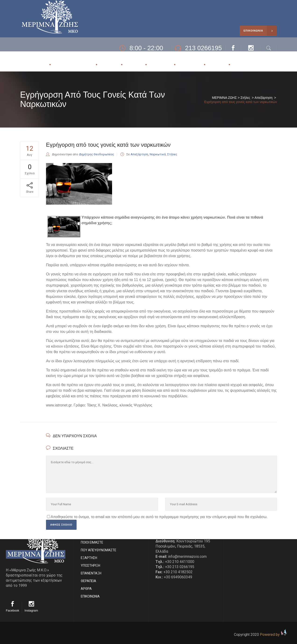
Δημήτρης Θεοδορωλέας (97, 154)
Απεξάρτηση (263, 98)
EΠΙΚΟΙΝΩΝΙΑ (90, 596)
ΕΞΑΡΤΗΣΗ (89, 558)
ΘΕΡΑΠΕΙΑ (88, 581)
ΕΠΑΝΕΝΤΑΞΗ (91, 573)
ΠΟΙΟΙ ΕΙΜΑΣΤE (92, 542)
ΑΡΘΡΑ (86, 589)
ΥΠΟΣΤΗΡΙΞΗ (90, 566)
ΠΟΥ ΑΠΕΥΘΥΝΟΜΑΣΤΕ (99, 550)
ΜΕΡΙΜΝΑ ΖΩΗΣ (224, 98)
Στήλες (245, 98)
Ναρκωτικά (158, 154)
